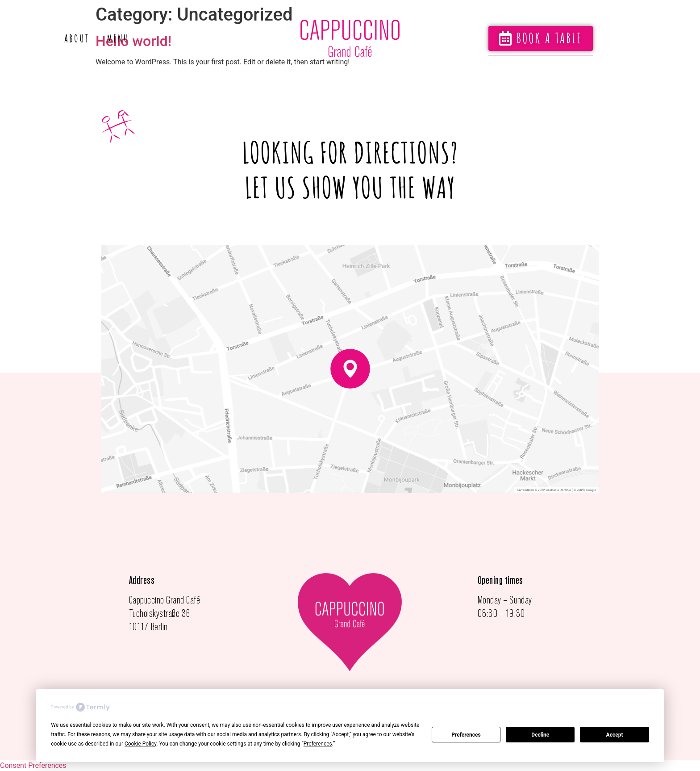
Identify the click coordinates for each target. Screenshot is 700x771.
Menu (118, 38)
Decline (540, 735)
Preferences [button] (318, 744)
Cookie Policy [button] (140, 744)
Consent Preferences (33, 765)
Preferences (466, 735)
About (77, 38)
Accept (615, 735)
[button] (541, 38)
